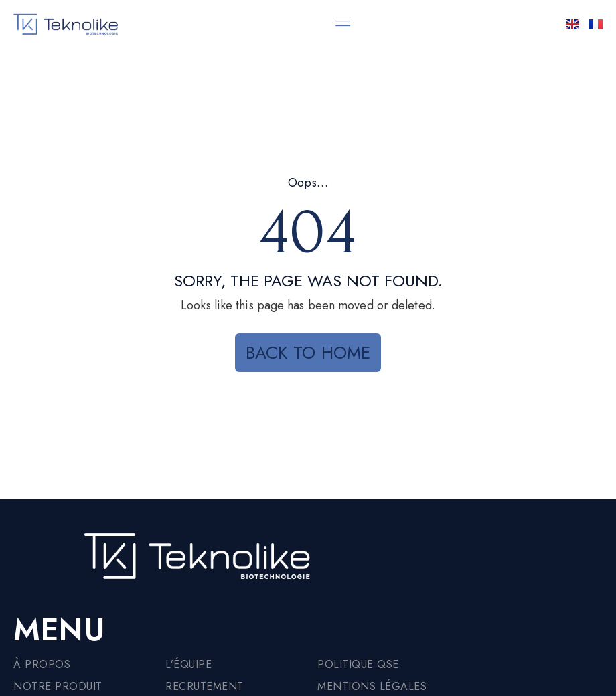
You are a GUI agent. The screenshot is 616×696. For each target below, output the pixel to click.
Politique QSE (358, 664)
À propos (42, 664)
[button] (343, 23)
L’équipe (188, 664)
